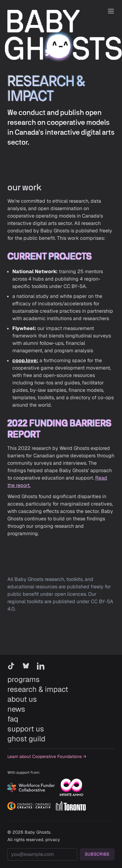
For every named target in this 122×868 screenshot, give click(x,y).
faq (13, 719)
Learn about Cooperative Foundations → (47, 756)
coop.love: (25, 360)
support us (26, 729)
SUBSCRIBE (97, 854)
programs (24, 679)
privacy (53, 840)
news (16, 709)
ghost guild (26, 739)
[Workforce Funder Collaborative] (31, 787)
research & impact (38, 689)
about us (22, 699)
